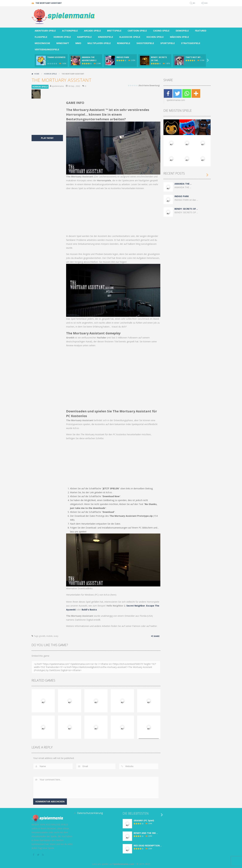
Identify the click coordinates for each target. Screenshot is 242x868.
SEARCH (183, 3)
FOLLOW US (202, 3)
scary (56, 636)
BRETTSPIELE (114, 31)
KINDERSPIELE (106, 37)
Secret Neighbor (136, 606)
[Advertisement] (153, 16)
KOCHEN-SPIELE (155, 37)
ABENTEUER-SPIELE (45, 31)
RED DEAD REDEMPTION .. (148, 846)
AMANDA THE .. (183, 184)
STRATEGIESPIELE (191, 43)
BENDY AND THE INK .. (146, 833)
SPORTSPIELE (168, 43)
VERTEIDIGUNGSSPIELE (47, 49)
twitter (154, 626)
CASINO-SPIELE (161, 31)
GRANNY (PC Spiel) (144, 820)
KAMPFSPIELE (84, 37)
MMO (78, 43)
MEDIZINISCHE (42, 43)
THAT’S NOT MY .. (194, 57)
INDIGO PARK (123, 57)
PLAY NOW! (47, 138)
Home (37, 74)
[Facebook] (168, 93)
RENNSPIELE (124, 43)
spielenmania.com (176, 100)
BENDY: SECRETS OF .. (186, 209)
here (113, 595)
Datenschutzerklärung (88, 813)
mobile (49, 636)
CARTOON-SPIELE (137, 31)
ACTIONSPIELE (70, 31)
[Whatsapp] (187, 93)
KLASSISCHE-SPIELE (130, 37)
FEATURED (201, 31)
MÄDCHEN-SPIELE (179, 37)
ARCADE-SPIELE (92, 31)
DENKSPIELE (182, 31)
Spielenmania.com (124, 864)
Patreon (136, 626)
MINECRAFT (63, 43)
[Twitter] (177, 93)
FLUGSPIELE (41, 37)
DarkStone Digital (84, 620)
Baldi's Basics (89, 610)
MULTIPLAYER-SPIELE (99, 43)
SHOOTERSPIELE (145, 43)
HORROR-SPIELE (62, 37)
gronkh (42, 636)
